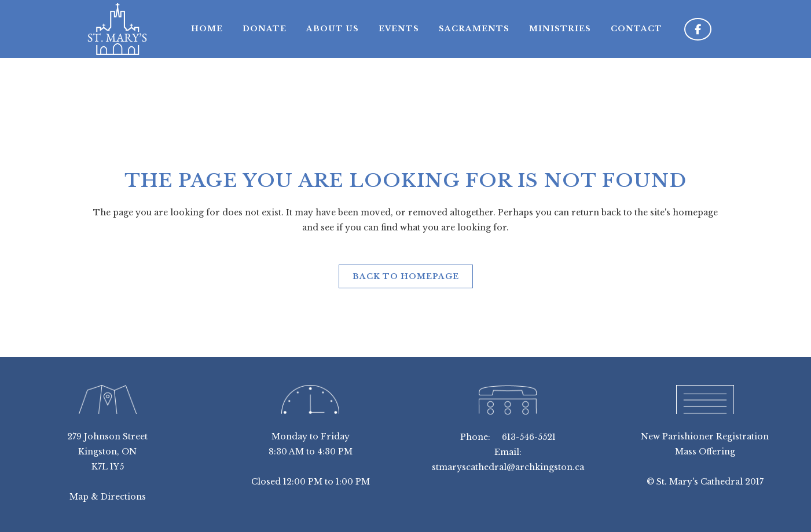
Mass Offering (705, 452)
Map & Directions (108, 497)
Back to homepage (406, 276)
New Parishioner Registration (705, 436)
